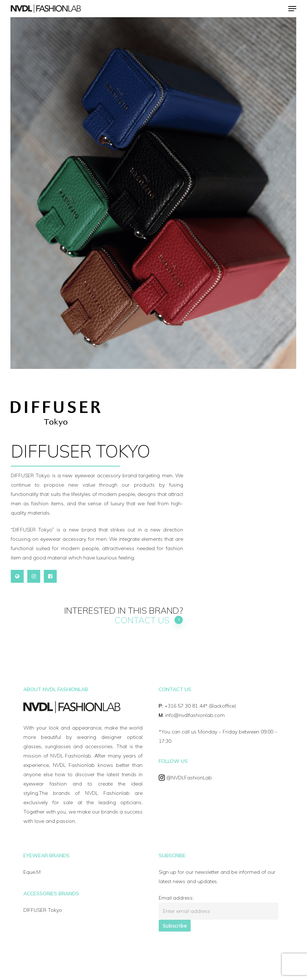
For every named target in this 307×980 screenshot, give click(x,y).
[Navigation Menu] (292, 9)
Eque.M (32, 872)
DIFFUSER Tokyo (43, 910)
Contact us (149, 620)
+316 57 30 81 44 (185, 706)
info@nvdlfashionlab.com (195, 715)
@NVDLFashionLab (189, 778)
